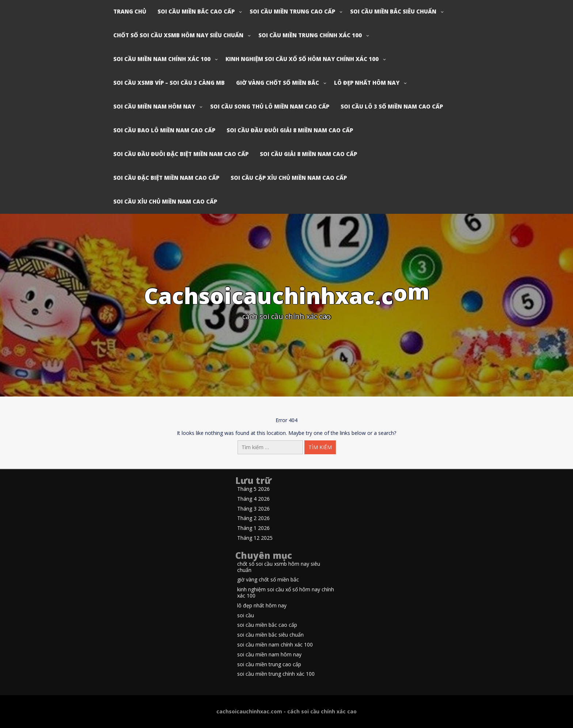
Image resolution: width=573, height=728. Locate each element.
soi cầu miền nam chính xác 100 (162, 59)
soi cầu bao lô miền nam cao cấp (164, 130)
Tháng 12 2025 (255, 538)
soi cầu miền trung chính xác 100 (310, 35)
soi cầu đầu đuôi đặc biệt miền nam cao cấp (181, 154)
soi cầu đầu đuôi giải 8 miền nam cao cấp (290, 130)
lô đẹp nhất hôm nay (367, 83)
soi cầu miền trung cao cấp (292, 11)
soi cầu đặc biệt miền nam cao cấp (166, 178)
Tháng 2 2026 (253, 518)
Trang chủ (130, 11)
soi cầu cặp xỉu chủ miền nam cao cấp (289, 178)
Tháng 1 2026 (253, 528)
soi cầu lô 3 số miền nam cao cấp (392, 106)
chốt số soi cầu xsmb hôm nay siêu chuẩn (178, 35)
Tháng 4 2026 (253, 499)
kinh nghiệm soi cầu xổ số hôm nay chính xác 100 (302, 59)
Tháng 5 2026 (253, 489)
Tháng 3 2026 (253, 509)
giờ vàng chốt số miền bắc (278, 83)
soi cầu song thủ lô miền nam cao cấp (270, 106)
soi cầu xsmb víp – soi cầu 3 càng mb (169, 83)
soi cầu (246, 616)
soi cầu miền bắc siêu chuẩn (393, 11)
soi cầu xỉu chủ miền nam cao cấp (165, 201)
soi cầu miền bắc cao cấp (196, 11)
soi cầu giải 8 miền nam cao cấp (308, 154)
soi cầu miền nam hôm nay (154, 106)
